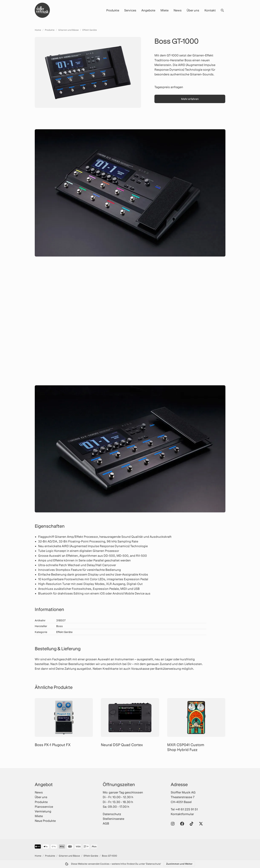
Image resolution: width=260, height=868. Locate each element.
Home (38, 30)
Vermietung (43, 811)
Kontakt (210, 10)
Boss (60, 626)
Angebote (148, 10)
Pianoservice (44, 807)
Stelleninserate (113, 819)
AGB (106, 823)
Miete (164, 10)
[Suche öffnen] (222, 10)
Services (130, 10)
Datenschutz (112, 814)
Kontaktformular (182, 814)
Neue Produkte (45, 821)
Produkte (113, 10)
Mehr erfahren (190, 99)
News (178, 10)
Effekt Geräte (90, 30)
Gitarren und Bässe (68, 30)
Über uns (193, 10)
